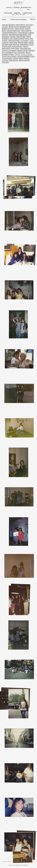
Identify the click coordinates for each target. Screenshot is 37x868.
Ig (13, 14)
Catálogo (17, 7)
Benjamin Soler (25, 27)
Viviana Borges (7, 58)
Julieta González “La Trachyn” (19, 41)
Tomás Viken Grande (9, 56)
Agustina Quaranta (8, 25)
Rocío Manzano (25, 48)
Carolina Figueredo (13, 31)
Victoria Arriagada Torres (26, 56)
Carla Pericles (19, 29)
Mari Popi (16, 44)
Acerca (9, 7)
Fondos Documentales (18, 19)
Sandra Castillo (22, 50)
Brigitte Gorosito (8, 29)
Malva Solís (13, 42)
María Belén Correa (27, 44)
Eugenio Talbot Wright (18, 37)
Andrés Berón (20, 25)
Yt (20, 14)
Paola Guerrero (17, 46)
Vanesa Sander (18, 58)
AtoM (23, 7)
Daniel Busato (23, 33)
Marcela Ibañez (23, 42)
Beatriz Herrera (14, 27)
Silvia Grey (21, 52)
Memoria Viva (28, 8)
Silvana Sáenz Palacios (23, 55)
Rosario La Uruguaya (9, 50)
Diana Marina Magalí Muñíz (18, 35)
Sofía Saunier (14, 60)
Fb (17, 14)
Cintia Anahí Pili (26, 31)
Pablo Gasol (15, 48)
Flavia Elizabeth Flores (21, 39)
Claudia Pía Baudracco (10, 33)
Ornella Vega (6, 46)
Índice (4, 19)
